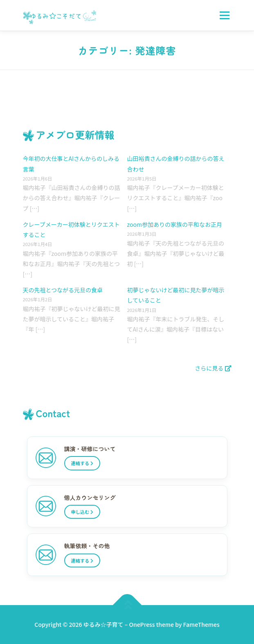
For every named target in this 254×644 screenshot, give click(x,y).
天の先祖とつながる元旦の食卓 (63, 290)
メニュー (224, 15)
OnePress (142, 624)
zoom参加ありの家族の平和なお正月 (175, 224)
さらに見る (213, 368)
